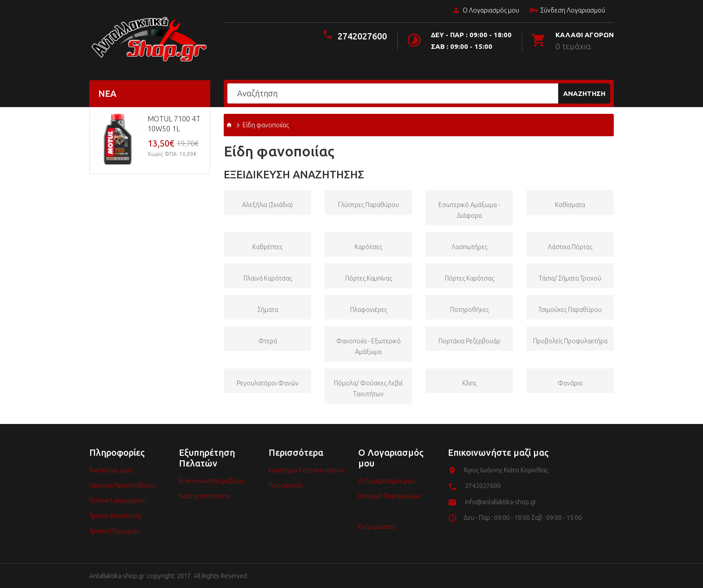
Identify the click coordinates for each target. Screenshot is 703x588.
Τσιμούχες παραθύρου (570, 310)
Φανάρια (570, 383)
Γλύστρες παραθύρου (369, 205)
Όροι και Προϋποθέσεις (122, 485)
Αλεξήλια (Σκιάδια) (267, 205)
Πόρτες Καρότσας (469, 278)
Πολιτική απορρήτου (118, 501)
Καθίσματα (570, 205)
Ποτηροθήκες (469, 310)
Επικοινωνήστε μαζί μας (212, 481)
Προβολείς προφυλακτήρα (570, 341)
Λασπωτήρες (469, 247)
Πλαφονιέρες (369, 310)
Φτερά (268, 341)
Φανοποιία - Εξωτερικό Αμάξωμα (369, 346)
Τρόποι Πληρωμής (114, 531)
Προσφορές (286, 485)
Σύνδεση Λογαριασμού (567, 11)
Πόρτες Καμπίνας (369, 278)
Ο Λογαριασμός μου (485, 11)
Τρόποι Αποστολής (115, 516)
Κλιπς (469, 383)
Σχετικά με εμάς (111, 470)
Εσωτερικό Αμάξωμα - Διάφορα (469, 210)
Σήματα (268, 310)
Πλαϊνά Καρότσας (268, 278)
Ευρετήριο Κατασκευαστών (307, 470)
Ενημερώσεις (377, 527)
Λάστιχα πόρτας (570, 247)
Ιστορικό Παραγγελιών (389, 496)
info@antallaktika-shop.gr (501, 502)
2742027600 (362, 36)
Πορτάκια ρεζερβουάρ (469, 341)
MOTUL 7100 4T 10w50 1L (174, 124)
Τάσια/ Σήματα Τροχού (570, 278)
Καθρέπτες (267, 247)
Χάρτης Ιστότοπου (205, 496)
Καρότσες (368, 247)
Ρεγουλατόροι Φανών (268, 383)
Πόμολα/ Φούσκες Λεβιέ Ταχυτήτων (369, 389)
